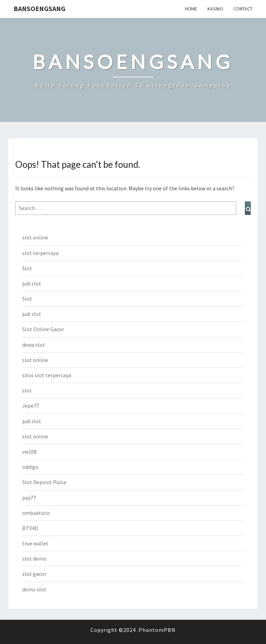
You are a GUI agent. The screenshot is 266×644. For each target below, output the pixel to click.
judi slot (32, 283)
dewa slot (34, 345)
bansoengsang (39, 8)
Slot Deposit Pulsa (44, 482)
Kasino (215, 9)
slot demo (34, 559)
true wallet (35, 543)
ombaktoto (36, 513)
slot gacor (34, 574)
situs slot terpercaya (47, 375)
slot (27, 390)
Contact (243, 9)
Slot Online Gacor (43, 329)
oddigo (30, 467)
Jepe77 (31, 406)
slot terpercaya (40, 253)
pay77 (29, 498)
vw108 (29, 452)
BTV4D (30, 528)
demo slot (34, 589)
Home (191, 9)
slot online (35, 237)
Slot (27, 268)
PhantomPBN (157, 630)
